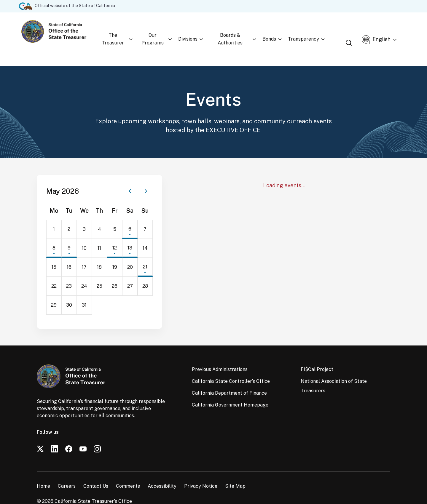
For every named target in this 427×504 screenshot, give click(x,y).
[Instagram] (97, 434)
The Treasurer (117, 31)
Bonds (285, 31)
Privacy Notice (201, 471)
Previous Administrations (220, 354)
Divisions (198, 31)
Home (43, 471)
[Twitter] (40, 434)
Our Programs (161, 31)
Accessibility (162, 471)
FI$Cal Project (317, 354)
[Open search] (356, 31)
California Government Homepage (230, 390)
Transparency (319, 31)
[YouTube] (83, 434)
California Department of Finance (229, 378)
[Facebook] (69, 434)
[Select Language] (387, 32)
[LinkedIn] (55, 434)
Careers (67, 471)
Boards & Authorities (243, 31)
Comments (128, 471)
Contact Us (96, 471)
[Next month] (146, 176)
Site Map (235, 471)
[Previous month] (130, 176)
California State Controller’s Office (231, 366)
